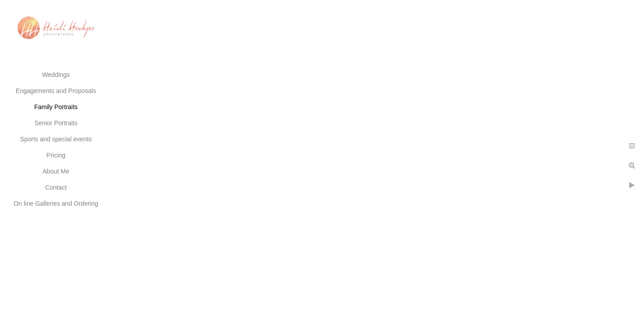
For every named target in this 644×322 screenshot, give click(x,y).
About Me (56, 171)
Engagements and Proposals (56, 91)
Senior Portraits (56, 123)
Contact (56, 187)
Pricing (56, 155)
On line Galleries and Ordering (56, 203)
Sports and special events (56, 139)
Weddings (56, 75)
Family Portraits (56, 107)
